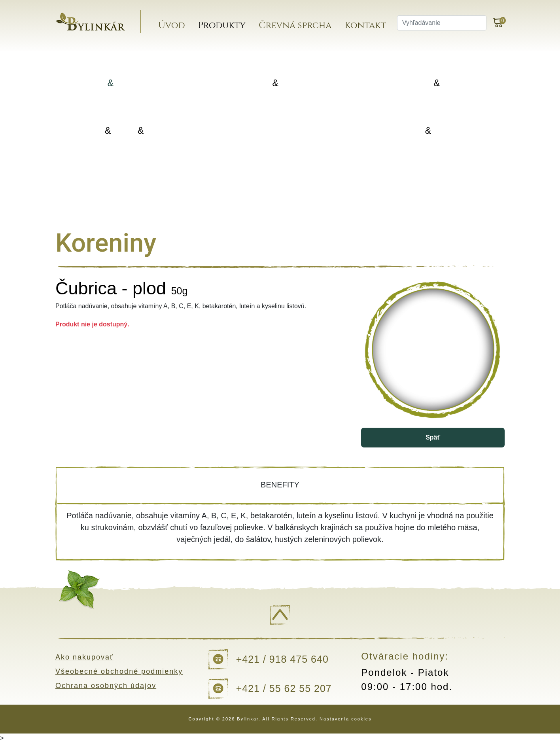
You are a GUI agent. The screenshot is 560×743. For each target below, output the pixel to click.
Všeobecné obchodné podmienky (119, 671)
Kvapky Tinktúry (430, 131)
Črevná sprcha (295, 26)
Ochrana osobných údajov (106, 686)
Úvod (172, 26)
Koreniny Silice (430, 83)
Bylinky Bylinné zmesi (124, 83)
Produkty (222, 26)
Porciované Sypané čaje (277, 83)
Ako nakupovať (84, 657)
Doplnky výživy (277, 130)
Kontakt (365, 26)
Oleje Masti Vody (124, 131)
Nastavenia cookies (345, 719)
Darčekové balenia (124, 178)
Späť (433, 437)
